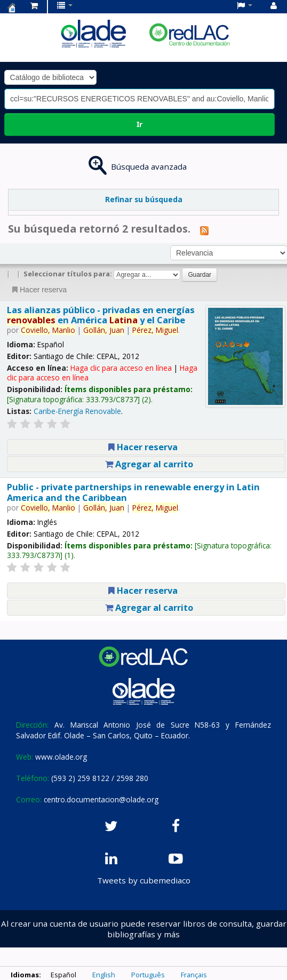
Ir (139, 124)
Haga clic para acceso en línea (121, 368)
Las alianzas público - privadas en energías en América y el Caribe (101, 315)
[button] (34, 5)
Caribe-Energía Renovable (77, 411)
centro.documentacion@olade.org (101, 799)
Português (148, 975)
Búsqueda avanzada (149, 166)
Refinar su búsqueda (144, 199)
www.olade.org (61, 757)
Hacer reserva (38, 290)
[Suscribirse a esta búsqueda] (204, 230)
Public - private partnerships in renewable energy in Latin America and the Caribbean (133, 492)
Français (194, 975)
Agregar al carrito (149, 464)
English (104, 975)
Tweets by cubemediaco (144, 880)
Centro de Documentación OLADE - (11, 7)
